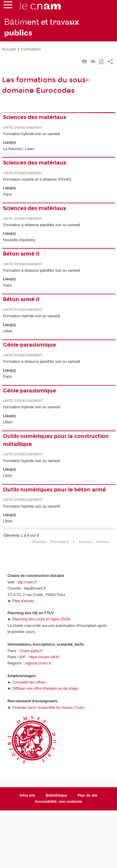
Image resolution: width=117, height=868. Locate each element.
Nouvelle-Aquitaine (19, 240)
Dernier (103, 542)
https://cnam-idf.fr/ (44, 657)
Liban (8, 331)
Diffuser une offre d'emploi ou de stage (45, 688)
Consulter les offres (29, 682)
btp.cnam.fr (27, 582)
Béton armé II (21, 254)
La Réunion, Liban (19, 149)
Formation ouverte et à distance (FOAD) (37, 179)
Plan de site (88, 795)
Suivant (86, 542)
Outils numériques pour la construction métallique (56, 440)
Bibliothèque (56, 795)
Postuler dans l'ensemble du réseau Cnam (48, 707)
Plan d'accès (23, 601)
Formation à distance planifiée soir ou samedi (42, 225)
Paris (7, 194)
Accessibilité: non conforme (58, 802)
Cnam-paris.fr (31, 651)
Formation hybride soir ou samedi (31, 134)
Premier (39, 542)
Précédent (60, 542)
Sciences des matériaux (35, 117)
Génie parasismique (29, 345)
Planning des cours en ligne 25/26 (41, 619)
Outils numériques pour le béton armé (54, 490)
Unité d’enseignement (23, 128)
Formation (31, 49)
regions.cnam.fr (38, 663)
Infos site (28, 795)
